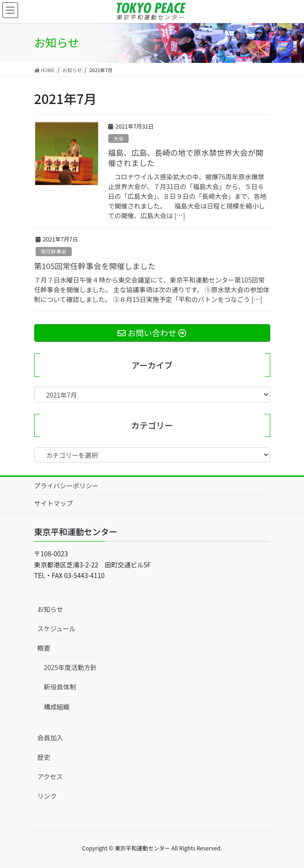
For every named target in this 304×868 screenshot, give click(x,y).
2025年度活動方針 (71, 667)
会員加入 (50, 738)
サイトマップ (54, 503)
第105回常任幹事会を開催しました (95, 266)
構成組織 (57, 707)
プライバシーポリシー (67, 486)
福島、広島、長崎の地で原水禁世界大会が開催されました (186, 158)
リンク (47, 796)
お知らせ (50, 609)
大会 (118, 138)
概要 (44, 648)
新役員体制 (60, 687)
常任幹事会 (54, 251)
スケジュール (57, 628)
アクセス (50, 776)
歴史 (44, 757)
